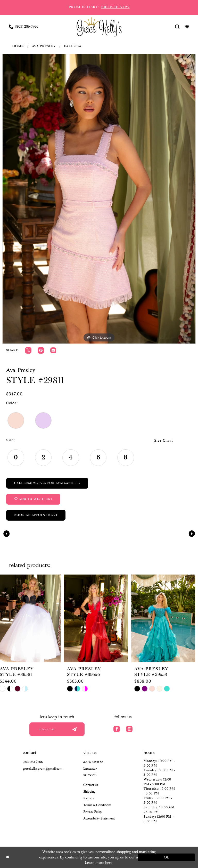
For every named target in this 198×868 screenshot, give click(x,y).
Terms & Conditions (97, 805)
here (109, 863)
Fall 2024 (73, 46)
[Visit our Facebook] (117, 729)
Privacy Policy (93, 812)
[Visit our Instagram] (129, 729)
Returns (89, 798)
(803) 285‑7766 (33, 762)
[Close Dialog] (32, 857)
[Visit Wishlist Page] (187, 27)
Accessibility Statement (99, 819)
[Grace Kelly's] (99, 27)
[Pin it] (41, 350)
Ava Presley (44, 46)
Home (18, 46)
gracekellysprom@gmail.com (43, 769)
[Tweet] (28, 350)
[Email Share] (53, 350)
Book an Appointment (36, 515)
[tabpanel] (99, 199)
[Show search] (177, 27)
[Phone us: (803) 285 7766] (24, 27)
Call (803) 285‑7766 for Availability (47, 483)
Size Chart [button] (164, 441)
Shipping (89, 792)
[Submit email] (74, 729)
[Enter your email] (57, 729)
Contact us (91, 785)
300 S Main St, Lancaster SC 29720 (93, 769)
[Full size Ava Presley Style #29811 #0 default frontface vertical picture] (99, 199)
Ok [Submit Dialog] (167, 857)
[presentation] (32, 618)
